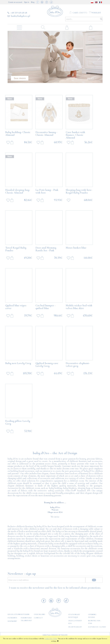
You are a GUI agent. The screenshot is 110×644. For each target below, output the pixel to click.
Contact (38, 618)
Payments (12, 618)
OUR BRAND (39, 614)
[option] (55, 57)
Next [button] (99, 57)
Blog (33, 2)
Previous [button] (11, 57)
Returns (25, 614)
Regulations (14, 614)
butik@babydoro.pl (20, 16)
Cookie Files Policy (51, 639)
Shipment (12, 621)
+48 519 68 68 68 (19, 13)
